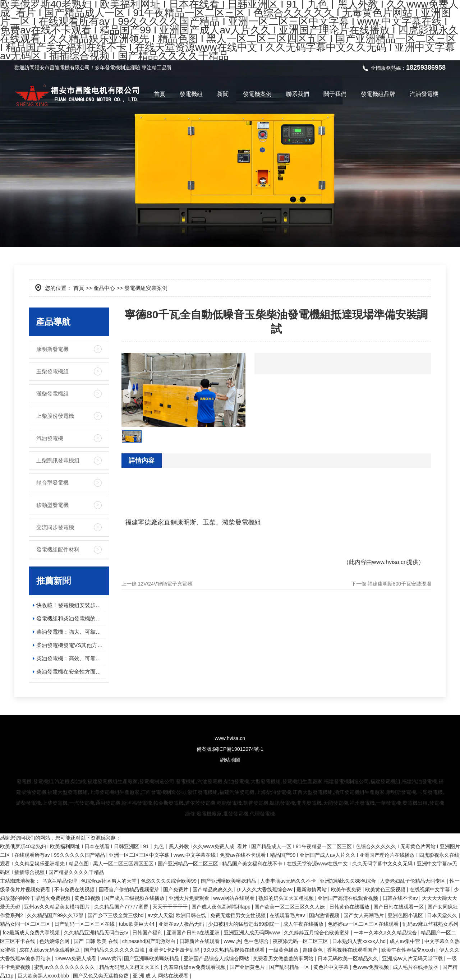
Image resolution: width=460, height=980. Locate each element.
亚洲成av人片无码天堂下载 (413, 958)
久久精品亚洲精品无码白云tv (97, 933)
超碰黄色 (313, 950)
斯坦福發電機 (137, 803)
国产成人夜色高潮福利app (222, 907)
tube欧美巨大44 (137, 924)
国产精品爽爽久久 (213, 889)
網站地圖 (230, 760)
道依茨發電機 (200, 803)
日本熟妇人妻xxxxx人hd (359, 941)
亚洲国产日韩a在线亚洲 (194, 933)
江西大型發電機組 (313, 792)
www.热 (232, 941)
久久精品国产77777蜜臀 (122, 907)
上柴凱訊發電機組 (58, 460)
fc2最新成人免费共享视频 (32, 933)
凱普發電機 (256, 803)
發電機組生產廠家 (302, 781)
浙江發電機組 (203, 792)
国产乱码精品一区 (290, 967)
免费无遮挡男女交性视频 (239, 915)
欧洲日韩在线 (192, 915)
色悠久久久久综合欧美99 (169, 881)
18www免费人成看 (76, 958)
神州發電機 (362, 803)
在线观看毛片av (288, 915)
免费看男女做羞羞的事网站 (284, 958)
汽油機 (62, 781)
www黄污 (111, 958)
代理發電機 (262, 814)
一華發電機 (388, 803)
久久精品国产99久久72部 (56, 915)
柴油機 (78, 781)
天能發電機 (336, 803)
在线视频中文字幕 (431, 889)
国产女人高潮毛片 (364, 915)
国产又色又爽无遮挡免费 (101, 976)
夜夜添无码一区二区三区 (301, 941)
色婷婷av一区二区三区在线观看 (364, 924)
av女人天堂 (160, 915)
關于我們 (335, 94)
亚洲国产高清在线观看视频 (349, 898)
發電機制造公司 (157, 781)
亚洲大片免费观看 (190, 898)
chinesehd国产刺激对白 (149, 941)
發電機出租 (415, 803)
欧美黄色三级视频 (386, 889)
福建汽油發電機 (419, 781)
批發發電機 (236, 814)
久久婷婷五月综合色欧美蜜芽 (317, 933)
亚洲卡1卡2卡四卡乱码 (174, 950)
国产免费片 (176, 889)
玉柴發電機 (430, 792)
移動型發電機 (52, 505)
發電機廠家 (209, 814)
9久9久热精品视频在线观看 (234, 950)
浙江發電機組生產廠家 (359, 792)
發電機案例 (257, 94)
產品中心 (104, 288)
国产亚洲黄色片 (248, 967)
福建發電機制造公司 (346, 781)
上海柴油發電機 (273, 792)
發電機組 (191, 94)
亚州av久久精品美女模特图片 (58, 907)
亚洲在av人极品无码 (182, 924)
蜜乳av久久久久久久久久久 (65, 967)
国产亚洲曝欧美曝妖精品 (229, 881)
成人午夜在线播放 (304, 924)
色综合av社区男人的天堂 (109, 881)
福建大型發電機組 (68, 792)
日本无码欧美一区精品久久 (349, 958)
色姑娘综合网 (55, 941)
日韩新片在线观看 (200, 941)
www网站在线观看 (234, 898)
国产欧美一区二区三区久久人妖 (290, 907)
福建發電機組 (385, 781)
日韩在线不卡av (401, 898)
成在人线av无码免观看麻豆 (50, 950)
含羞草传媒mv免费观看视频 (195, 967)
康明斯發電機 (52, 349)
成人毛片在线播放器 (416, 967)
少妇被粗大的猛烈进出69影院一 (244, 924)
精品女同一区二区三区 (26, 924)
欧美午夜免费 (347, 889)
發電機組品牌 (378, 94)
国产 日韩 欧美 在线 (97, 941)
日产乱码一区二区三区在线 (85, 924)
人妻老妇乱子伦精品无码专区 (413, 881)
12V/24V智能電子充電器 (165, 584)
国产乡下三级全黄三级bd (116, 915)
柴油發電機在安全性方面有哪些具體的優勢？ (71, 672)
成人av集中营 (406, 941)
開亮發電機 (309, 803)
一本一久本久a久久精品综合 (386, 933)
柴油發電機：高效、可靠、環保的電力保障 (71, 658)
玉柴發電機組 (52, 371)
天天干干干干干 (171, 907)
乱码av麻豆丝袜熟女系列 (430, 924)
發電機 (112, 68)
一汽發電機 (82, 803)
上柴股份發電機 (55, 416)
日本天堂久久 (443, 915)
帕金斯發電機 (169, 803)
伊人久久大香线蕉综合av (265, 889)
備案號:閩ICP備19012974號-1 (230, 749)
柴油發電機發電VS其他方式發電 (71, 645)
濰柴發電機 (28, 803)
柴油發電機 (236, 781)
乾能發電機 (229, 803)
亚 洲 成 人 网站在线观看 (161, 976)
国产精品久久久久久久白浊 (115, 950)
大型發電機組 (266, 781)
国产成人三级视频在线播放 (135, 898)
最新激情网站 (312, 889)
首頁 (160, 94)
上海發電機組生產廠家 (114, 792)
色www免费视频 (371, 967)
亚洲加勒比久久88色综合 (348, 881)
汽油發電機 (424, 94)
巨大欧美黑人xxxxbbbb (44, 976)
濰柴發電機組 (52, 394)
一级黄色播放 (284, 950)
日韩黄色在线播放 (350, 907)
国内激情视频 (325, 915)
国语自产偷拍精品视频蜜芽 (130, 889)
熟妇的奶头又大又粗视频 (287, 898)
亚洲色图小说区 (406, 915)
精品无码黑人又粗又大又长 (130, 967)
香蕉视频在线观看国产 (353, 950)
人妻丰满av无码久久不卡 (289, 881)
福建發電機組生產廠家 (112, 781)
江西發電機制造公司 (164, 792)
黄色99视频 (88, 898)
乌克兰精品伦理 (60, 881)
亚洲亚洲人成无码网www (253, 933)
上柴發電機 (55, 803)
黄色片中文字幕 (332, 967)
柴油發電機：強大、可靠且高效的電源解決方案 (71, 632)
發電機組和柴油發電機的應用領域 (71, 618)
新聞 (223, 94)
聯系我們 (298, 94)
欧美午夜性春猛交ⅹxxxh (409, 950)
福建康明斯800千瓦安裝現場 (399, 584)
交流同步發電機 (55, 527)
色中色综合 (257, 941)
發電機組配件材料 (58, 549)
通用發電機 (108, 803)
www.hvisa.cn (389, 562)
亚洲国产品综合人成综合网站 (217, 958)
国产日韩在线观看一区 (399, 907)
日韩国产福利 (148, 933)
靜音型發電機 (52, 483)
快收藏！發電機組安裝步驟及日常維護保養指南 (71, 605)
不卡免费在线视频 (75, 889)
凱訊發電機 (282, 803)
